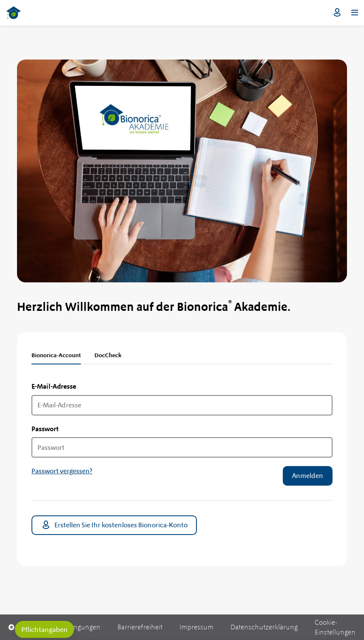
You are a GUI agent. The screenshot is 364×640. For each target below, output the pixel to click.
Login (337, 13)
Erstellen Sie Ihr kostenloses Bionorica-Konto (114, 525)
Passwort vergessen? (62, 471)
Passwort (45, 429)
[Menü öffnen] (355, 13)
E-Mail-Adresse (54, 386)
